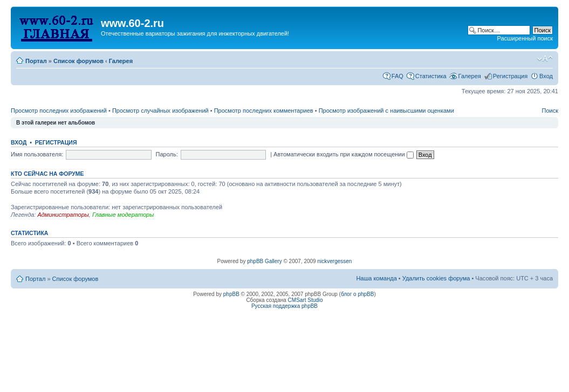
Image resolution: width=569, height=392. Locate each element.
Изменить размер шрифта (545, 59)
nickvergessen (334, 261)
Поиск (550, 111)
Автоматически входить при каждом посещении (344, 154)
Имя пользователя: (37, 154)
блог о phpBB (358, 294)
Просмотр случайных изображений (160, 111)
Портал (36, 61)
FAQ (397, 76)
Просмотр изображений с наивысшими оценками (386, 111)
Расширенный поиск (525, 38)
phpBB (231, 294)
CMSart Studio (306, 300)
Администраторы (63, 215)
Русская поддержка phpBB (284, 306)
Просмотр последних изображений (59, 111)
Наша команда (376, 278)
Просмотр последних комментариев (264, 111)
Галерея (121, 61)
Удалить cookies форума (436, 278)
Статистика (431, 76)
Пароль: (167, 154)
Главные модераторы (123, 215)
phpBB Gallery (264, 261)
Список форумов (78, 61)
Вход (546, 76)
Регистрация (510, 76)
